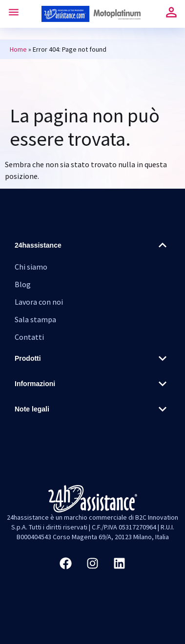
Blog (23, 284)
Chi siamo (31, 267)
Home (18, 49)
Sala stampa (35, 319)
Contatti (29, 337)
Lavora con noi (39, 302)
